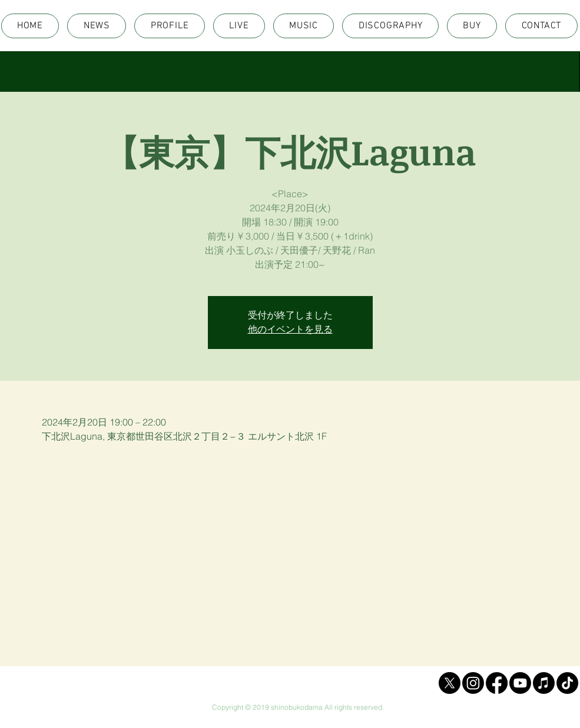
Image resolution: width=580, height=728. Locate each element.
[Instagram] (473, 683)
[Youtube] (520, 683)
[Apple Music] (544, 683)
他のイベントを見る (290, 329)
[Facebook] (497, 683)
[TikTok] (567, 683)
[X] (450, 683)
